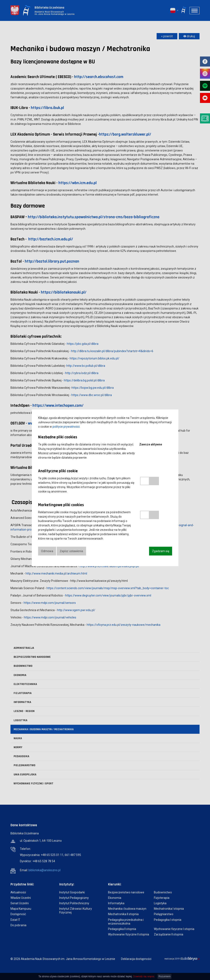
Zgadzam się (161, 551)
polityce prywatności (66, 427)
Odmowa (47, 551)
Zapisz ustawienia (72, 551)
